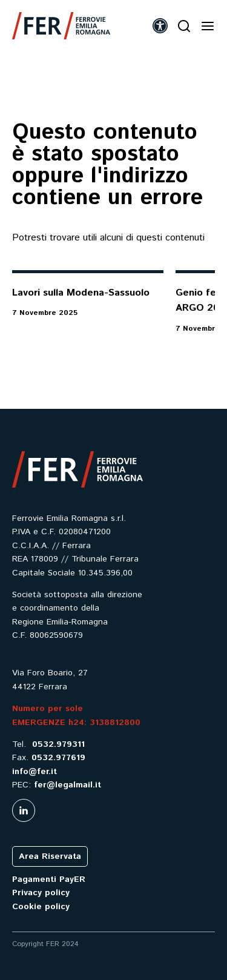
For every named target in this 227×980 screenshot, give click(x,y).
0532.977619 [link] (58, 758)
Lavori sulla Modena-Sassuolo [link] (81, 293)
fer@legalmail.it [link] (67, 785)
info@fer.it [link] (35, 772)
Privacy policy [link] (41, 893)
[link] (61, 26)
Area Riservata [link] (50, 856)
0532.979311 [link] (58, 744)
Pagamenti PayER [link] (49, 879)
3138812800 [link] (115, 723)
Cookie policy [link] (41, 907)
